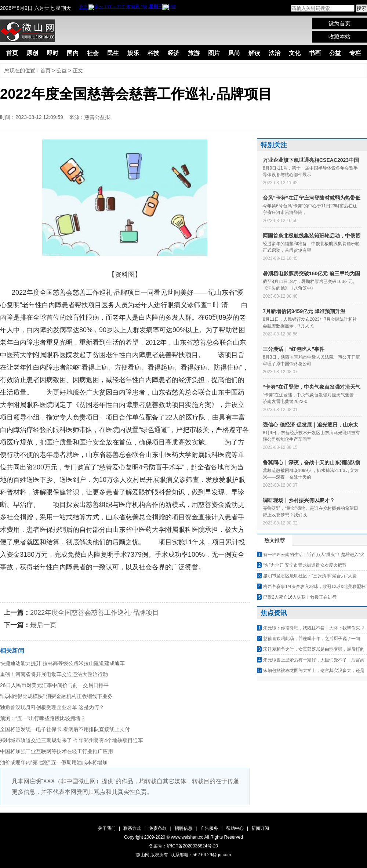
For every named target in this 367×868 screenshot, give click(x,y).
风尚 (234, 53)
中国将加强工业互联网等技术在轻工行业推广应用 (57, 751)
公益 (335, 53)
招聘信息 (183, 828)
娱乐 (133, 53)
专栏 (355, 53)
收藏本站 (339, 37)
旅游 (194, 53)
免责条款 (158, 828)
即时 (52, 53)
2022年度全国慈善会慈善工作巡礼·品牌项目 (95, 613)
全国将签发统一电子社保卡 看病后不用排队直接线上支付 (65, 729)
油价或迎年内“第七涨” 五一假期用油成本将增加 (54, 762)
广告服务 (209, 828)
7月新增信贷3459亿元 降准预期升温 (304, 311)
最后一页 (43, 625)
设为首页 (339, 23)
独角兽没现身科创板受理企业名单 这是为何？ (52, 707)
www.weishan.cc (188, 837)
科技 (153, 53)
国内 (73, 53)
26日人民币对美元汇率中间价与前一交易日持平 (54, 685)
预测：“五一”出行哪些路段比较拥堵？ (43, 718)
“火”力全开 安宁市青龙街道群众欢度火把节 (305, 565)
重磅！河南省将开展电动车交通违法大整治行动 (54, 674)
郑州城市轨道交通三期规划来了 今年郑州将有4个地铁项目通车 (72, 740)
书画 (315, 53)
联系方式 (132, 828)
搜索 (361, 8)
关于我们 (107, 828)
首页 (12, 53)
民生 (113, 53)
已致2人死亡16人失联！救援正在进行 (300, 597)
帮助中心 (235, 828)
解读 (254, 53)
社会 (93, 53)
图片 (214, 53)
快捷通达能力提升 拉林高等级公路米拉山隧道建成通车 (62, 663)
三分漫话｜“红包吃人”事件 (294, 349)
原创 (32, 53)
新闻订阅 (260, 828)
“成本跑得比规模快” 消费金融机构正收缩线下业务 (56, 696)
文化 (295, 53)
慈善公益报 (97, 117)
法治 (275, 53)
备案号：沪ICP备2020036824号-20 (183, 846)
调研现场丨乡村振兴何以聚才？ (299, 500)
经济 (174, 53)
